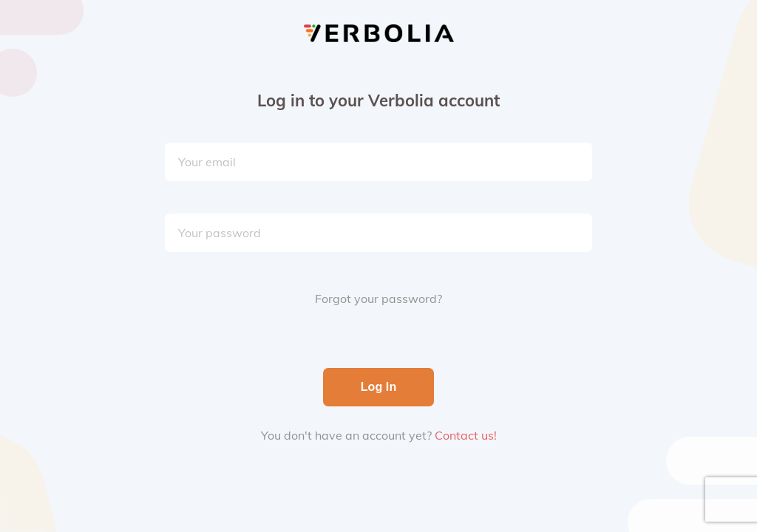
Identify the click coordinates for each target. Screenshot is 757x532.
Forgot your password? (378, 299)
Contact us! (466, 435)
